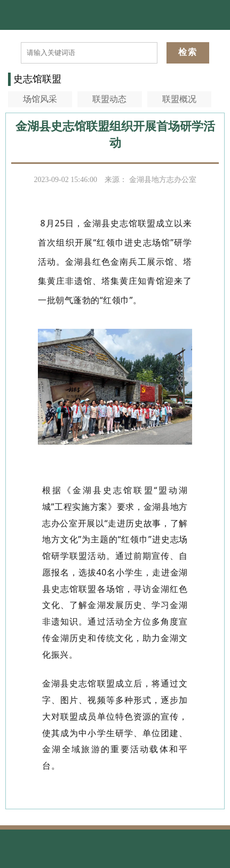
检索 (188, 52)
